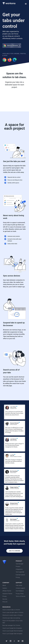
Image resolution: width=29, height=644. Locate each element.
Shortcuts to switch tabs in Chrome (13, 615)
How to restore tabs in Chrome (11, 610)
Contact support (20, 588)
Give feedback (20, 591)
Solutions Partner (7, 594)
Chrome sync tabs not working (11, 618)
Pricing (18, 577)
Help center (19, 585)
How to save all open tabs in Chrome (13, 612)
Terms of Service (21, 596)
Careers (5, 588)
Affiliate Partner (7, 591)
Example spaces (20, 575)
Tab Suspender (20, 572)
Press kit (5, 602)
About (4, 585)
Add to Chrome (14, 551)
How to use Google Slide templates (12, 634)
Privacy (5, 596)
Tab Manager (20, 564)
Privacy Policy (20, 594)
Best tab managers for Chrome (11, 625)
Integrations (19, 569)
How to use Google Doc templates (12, 628)
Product (18, 566)
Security (5, 599)
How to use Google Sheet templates (13, 631)
